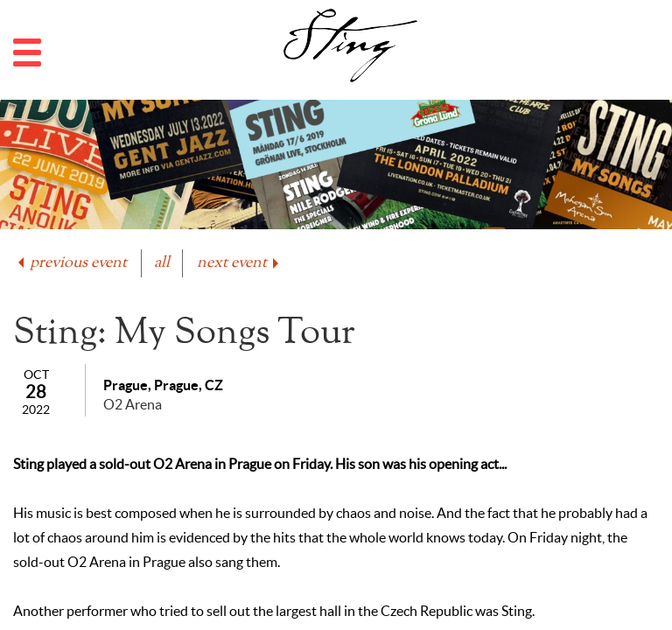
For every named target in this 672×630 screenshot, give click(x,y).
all (162, 263)
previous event (71, 263)
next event (239, 263)
